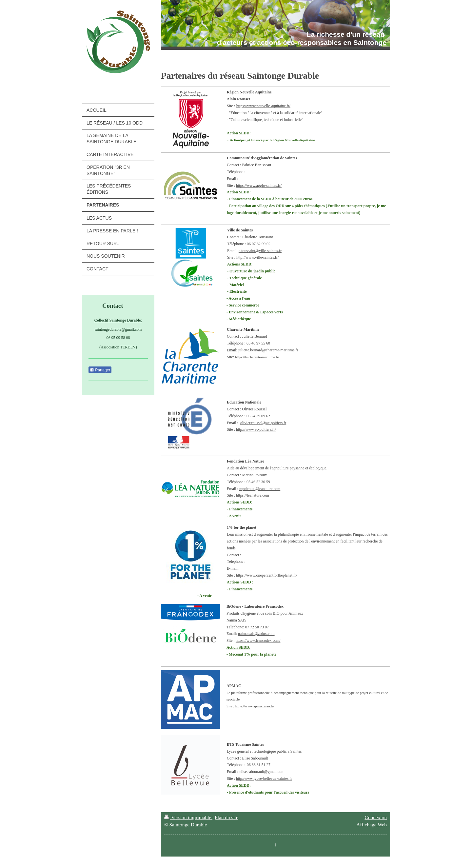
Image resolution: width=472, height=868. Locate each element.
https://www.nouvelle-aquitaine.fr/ (263, 106)
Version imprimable (188, 817)
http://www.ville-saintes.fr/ (257, 257)
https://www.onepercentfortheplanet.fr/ (267, 575)
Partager (100, 370)
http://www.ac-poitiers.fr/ (256, 429)
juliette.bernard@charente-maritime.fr (268, 350)
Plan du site (226, 817)
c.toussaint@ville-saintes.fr (260, 251)
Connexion (376, 817)
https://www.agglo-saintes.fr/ (259, 186)
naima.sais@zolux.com (256, 634)
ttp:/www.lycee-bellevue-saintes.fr (265, 779)
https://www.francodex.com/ (258, 641)
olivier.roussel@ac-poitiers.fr (263, 423)
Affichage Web (372, 825)
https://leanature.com (253, 495)
